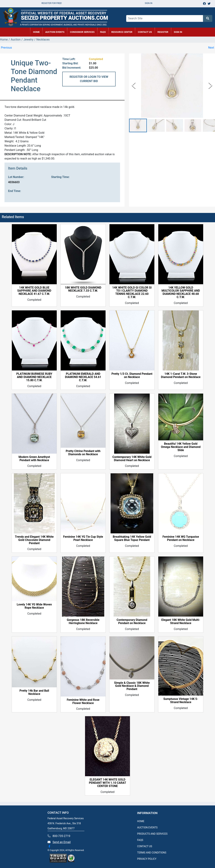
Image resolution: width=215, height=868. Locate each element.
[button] (138, 126)
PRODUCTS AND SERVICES (152, 834)
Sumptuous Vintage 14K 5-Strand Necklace (181, 701)
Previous (6, 48)
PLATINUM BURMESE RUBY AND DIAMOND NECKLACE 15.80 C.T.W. (34, 377)
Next (211, 48)
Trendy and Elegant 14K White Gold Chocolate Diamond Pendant (34, 540)
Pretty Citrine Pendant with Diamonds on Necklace (83, 453)
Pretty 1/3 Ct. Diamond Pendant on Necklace (132, 375)
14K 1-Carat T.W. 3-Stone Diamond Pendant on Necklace (181, 375)
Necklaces (43, 40)
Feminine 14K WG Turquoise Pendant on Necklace (181, 538)
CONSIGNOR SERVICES (82, 32)
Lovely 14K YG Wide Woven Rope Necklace (34, 606)
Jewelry (28, 40)
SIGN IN (178, 32)
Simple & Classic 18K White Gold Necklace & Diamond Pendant (132, 686)
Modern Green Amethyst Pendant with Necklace (34, 459)
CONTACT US (145, 32)
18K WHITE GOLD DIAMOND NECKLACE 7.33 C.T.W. (83, 289)
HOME (36, 32)
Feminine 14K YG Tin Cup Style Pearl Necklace (83, 538)
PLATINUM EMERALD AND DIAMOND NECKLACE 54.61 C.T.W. (83, 377)
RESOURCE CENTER (122, 32)
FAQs (103, 32)
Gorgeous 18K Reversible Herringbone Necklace (83, 622)
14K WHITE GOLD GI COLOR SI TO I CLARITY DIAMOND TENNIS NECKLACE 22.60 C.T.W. (132, 292)
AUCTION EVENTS (55, 32)
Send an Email (62, 842)
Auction (16, 40)
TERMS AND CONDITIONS (152, 853)
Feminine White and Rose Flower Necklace (83, 701)
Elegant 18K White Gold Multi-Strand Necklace (181, 622)
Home (4, 40)
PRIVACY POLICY (147, 859)
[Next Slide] (210, 86)
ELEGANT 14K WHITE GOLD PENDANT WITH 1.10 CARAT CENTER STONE (107, 783)
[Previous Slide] (134, 86)
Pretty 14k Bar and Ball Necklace (34, 692)
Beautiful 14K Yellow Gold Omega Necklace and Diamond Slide (181, 447)
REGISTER (163, 32)
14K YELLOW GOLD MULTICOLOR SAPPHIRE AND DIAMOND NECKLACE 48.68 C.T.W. (181, 292)
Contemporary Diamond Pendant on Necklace (132, 622)
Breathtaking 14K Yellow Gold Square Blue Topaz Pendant (132, 538)
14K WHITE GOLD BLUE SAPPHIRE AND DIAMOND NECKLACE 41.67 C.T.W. (34, 291)
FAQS (140, 840)
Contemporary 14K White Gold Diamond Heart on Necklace (132, 459)
